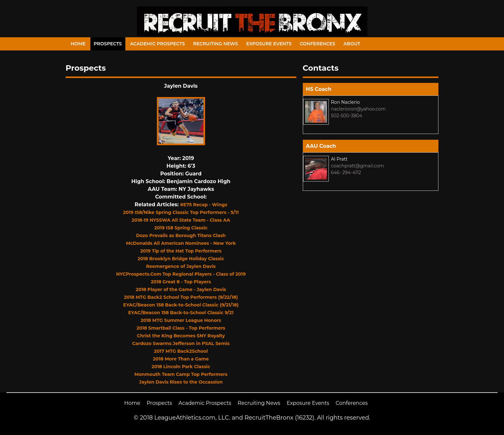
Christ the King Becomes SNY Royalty (181, 336)
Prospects (108, 44)
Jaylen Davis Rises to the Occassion (181, 382)
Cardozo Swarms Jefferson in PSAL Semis (181, 343)
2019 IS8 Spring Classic (181, 228)
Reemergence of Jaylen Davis (181, 266)
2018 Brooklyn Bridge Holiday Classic (181, 259)
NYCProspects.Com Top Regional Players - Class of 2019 (181, 274)
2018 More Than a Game (181, 359)
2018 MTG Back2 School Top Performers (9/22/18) (181, 297)
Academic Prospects (157, 44)
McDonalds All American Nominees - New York (181, 243)
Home (78, 44)
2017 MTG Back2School (181, 351)
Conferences (318, 44)
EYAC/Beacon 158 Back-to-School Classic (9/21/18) (181, 305)
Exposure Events (269, 44)
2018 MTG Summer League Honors (181, 320)
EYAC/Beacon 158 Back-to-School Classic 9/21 (181, 313)
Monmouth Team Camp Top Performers (181, 374)
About (352, 44)
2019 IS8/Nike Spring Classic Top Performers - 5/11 (181, 212)
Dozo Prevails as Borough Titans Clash (181, 235)
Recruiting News (216, 44)
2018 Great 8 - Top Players (181, 282)
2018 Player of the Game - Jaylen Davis (181, 289)
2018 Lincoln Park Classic (181, 367)
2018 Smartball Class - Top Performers (181, 328)
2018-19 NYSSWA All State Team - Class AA (181, 220)
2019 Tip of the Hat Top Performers (181, 251)
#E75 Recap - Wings (204, 205)
